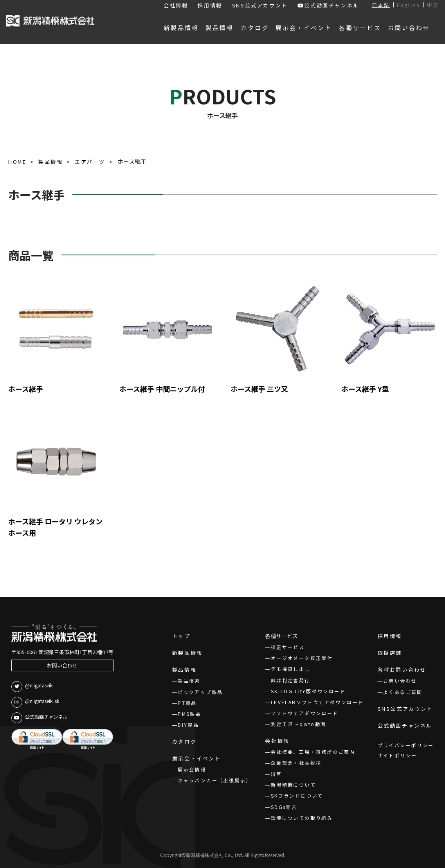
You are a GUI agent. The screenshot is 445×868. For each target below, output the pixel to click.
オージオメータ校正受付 (302, 658)
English (409, 5)
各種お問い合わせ (402, 670)
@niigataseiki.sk (35, 702)
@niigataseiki (32, 687)
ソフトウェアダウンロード (305, 713)
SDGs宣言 (284, 807)
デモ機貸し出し (291, 669)
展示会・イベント (197, 758)
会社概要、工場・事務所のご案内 (313, 752)
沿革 (277, 774)
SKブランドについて (297, 795)
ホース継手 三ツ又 (259, 389)
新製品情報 (187, 653)
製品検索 (189, 681)
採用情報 (210, 5)
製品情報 (184, 670)
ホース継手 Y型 (365, 389)
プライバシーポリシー (406, 745)
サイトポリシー (397, 755)
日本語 (381, 5)
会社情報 (176, 5)
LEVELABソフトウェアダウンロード (317, 702)
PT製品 (187, 703)
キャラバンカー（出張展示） (214, 780)
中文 (433, 5)
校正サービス (288, 647)
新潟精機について (293, 785)
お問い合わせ (62, 665)
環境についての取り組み (302, 818)
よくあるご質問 (403, 692)
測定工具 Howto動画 (299, 724)
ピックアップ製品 (200, 692)
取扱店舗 (390, 653)
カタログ (184, 742)
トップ (181, 636)
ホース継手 (26, 389)
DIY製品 (188, 725)
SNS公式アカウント (260, 5)
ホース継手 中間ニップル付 (162, 389)
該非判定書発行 (291, 680)
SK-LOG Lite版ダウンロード (308, 691)
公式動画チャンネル (328, 5)
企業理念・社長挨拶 (296, 763)
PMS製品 (189, 714)
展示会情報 (192, 769)
